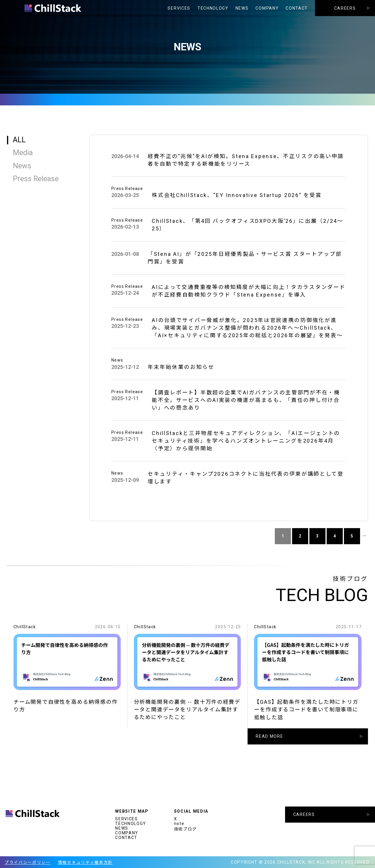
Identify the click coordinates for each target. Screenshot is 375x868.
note (179, 824)
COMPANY (267, 8)
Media (23, 153)
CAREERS (345, 8)
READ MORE (269, 742)
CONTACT (297, 8)
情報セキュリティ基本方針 (85, 862)
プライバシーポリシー (28, 862)
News (22, 166)
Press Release (36, 179)
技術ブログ (185, 829)
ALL (19, 140)
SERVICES (179, 8)
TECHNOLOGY (213, 8)
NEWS (242, 8)
